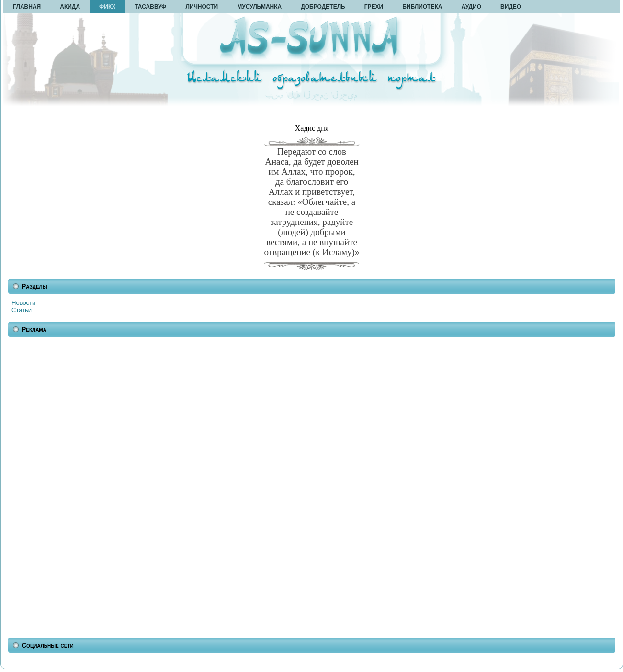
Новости (23, 303)
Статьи (22, 310)
